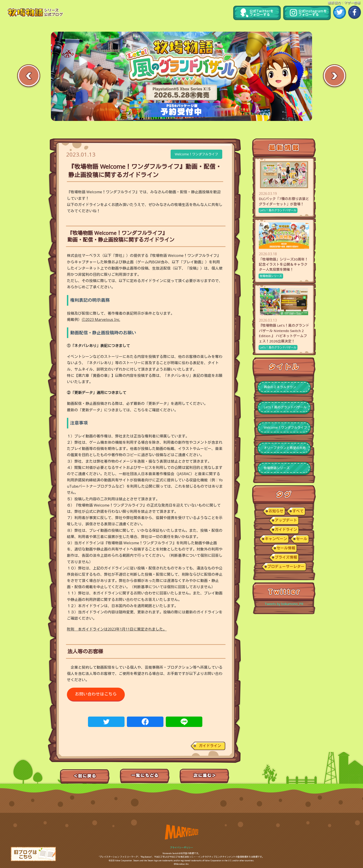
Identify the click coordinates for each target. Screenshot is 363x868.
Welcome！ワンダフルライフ (196, 154)
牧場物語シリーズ (271, 276)
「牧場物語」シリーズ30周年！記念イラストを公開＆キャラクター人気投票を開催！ (283, 264)
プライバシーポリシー (181, 848)
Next (334, 76)
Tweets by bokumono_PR (284, 604)
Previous (29, 76)
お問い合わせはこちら (96, 694)
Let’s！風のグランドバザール (278, 210)
